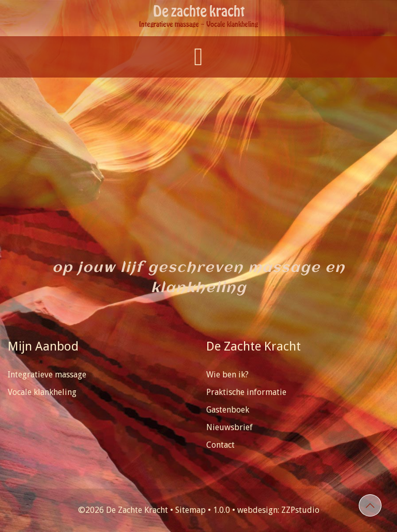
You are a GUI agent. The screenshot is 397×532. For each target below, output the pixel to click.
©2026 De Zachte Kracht (123, 510)
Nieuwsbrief (230, 427)
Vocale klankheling (42, 392)
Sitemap (190, 510)
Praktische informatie (246, 392)
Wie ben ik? (227, 375)
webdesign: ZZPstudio (278, 510)
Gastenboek (228, 410)
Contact (220, 445)
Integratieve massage (47, 375)
